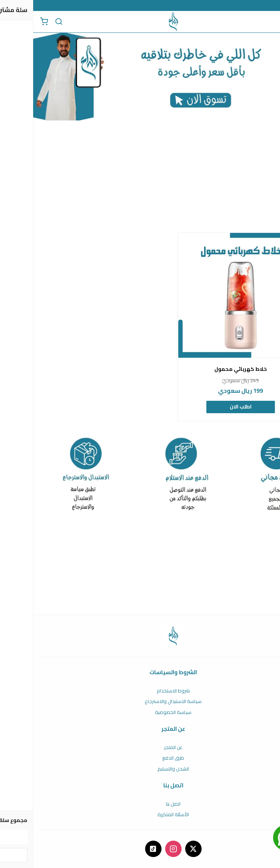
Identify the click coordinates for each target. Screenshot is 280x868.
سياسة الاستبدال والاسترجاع (140, 702)
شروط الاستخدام (140, 691)
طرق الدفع (140, 758)
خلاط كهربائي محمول (207, 369)
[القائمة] (269, 22)
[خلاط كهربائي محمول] (207, 295)
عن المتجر (140, 748)
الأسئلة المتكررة (140, 815)
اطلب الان (207, 407)
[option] (207, 327)
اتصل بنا (140, 804)
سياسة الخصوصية (140, 713)
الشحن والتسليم (140, 769)
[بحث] (26, 22)
